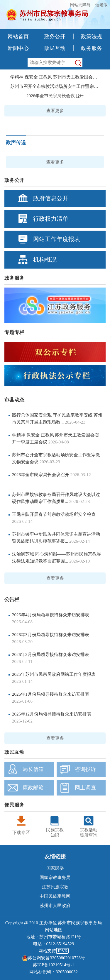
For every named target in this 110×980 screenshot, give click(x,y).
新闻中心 (18, 48)
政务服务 (92, 48)
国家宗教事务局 (55, 878)
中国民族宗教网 (55, 896)
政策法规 (92, 36)
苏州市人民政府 (55, 906)
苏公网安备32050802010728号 (54, 958)
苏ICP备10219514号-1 (54, 965)
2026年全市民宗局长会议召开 (55, 96)
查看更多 (55, 111)
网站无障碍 (80, 5)
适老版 (101, 5)
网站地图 (54, 930)
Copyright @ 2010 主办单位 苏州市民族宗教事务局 (54, 923)
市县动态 (14, 400)
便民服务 (14, 805)
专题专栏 (14, 332)
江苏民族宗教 (55, 887)
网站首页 (18, 36)
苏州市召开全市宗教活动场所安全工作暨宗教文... (55, 86)
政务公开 (55, 36)
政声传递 (16, 143)
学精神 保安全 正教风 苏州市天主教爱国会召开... (55, 77)
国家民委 (55, 868)
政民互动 (55, 48)
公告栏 (12, 599)
